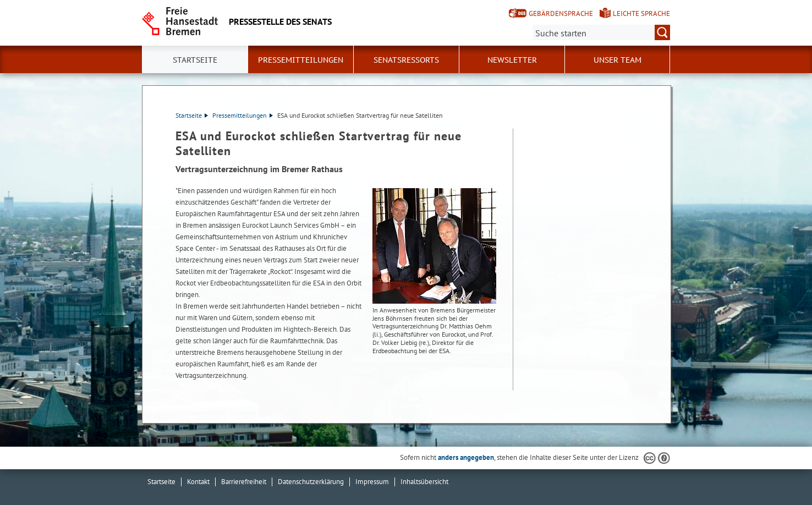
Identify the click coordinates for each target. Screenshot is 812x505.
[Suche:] (601, 32)
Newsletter (512, 60)
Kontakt (198, 482)
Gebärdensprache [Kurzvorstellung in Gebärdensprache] (561, 13)
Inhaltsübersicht (424, 482)
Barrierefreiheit (244, 482)
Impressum (372, 482)
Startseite (195, 60)
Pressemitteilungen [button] (301, 60)
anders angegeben (466, 457)
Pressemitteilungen (243, 115)
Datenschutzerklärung (311, 482)
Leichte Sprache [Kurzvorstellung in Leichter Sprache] (641, 13)
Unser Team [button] (618, 60)
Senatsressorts (406, 60)
